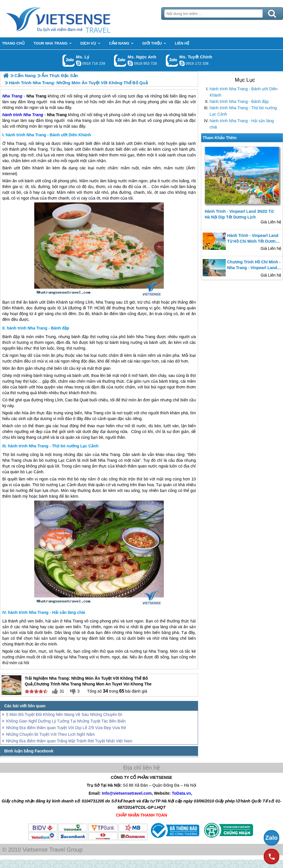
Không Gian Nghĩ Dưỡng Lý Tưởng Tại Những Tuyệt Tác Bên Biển (66, 721)
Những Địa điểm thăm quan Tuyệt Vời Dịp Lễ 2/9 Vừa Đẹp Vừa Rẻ (66, 728)
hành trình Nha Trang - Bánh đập (239, 101)
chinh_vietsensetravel (182, 63)
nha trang (83, 120)
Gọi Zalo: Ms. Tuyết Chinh (172, 61)
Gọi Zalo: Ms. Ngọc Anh (120, 61)
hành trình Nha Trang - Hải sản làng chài (242, 124)
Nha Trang (33, 115)
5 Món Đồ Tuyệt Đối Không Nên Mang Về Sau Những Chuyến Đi (64, 714)
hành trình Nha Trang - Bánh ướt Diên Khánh (244, 92)
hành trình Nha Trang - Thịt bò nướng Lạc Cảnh (243, 111)
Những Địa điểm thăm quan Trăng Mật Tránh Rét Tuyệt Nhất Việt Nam (69, 741)
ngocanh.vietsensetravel (130, 63)
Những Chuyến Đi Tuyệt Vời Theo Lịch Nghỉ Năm (51, 734)
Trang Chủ (73, 19)
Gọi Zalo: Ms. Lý (69, 61)
